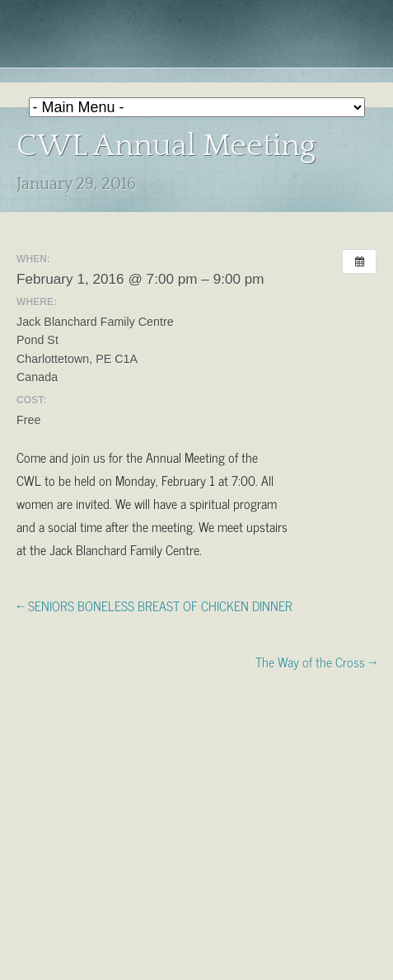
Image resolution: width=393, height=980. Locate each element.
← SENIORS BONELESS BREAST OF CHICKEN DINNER (154, 605)
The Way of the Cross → (316, 661)
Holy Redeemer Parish (196, 38)
